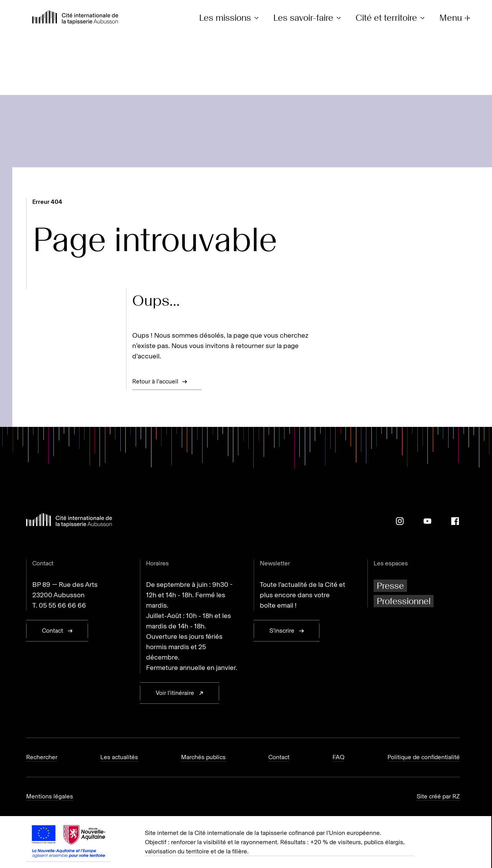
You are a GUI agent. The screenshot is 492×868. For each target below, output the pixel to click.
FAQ (338, 757)
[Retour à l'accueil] (75, 18)
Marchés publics (203, 757)
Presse (390, 586)
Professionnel (404, 601)
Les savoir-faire (308, 18)
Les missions (230, 18)
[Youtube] (427, 521)
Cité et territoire (391, 18)
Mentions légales (50, 796)
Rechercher (42, 757)
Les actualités (119, 757)
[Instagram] (400, 521)
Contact (279, 757)
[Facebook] (455, 521)
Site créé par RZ (438, 796)
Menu (456, 18)
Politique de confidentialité (424, 757)
